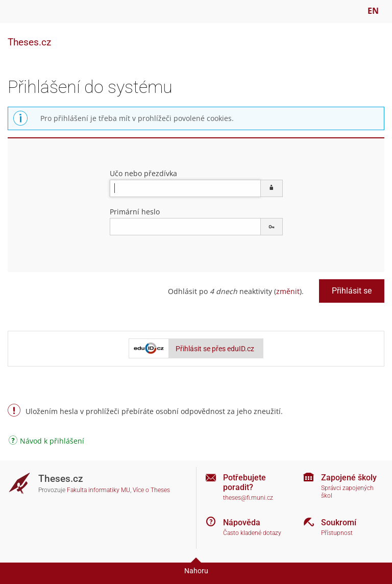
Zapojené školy (349, 478)
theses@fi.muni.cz (248, 498)
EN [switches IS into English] (373, 11)
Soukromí (339, 522)
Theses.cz (29, 42)
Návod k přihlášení (46, 442)
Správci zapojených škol (347, 492)
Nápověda (242, 522)
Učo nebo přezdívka (143, 173)
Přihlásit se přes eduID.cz (215, 349)
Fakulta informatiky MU (99, 490)
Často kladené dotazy (252, 533)
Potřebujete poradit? (244, 482)
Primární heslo (135, 212)
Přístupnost (337, 533)
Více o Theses (151, 490)
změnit (288, 291)
